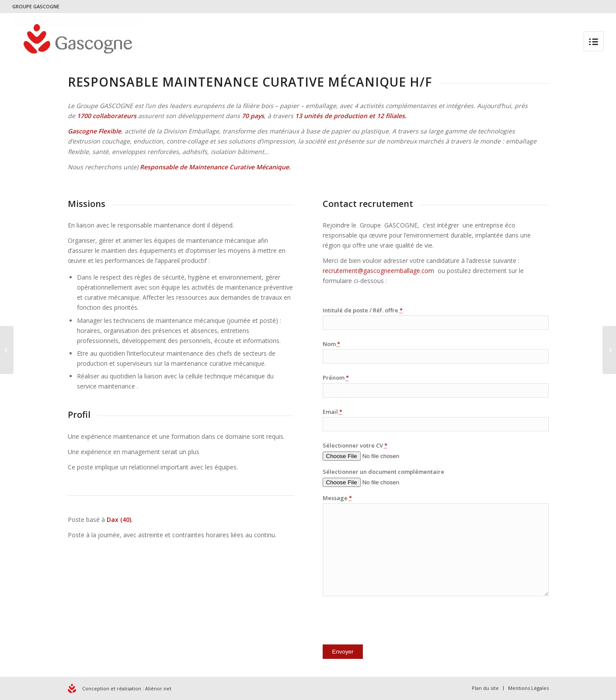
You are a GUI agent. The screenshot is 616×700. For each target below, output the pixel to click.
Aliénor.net (158, 688)
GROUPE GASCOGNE (36, 6)
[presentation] (389, 622)
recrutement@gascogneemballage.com (379, 271)
